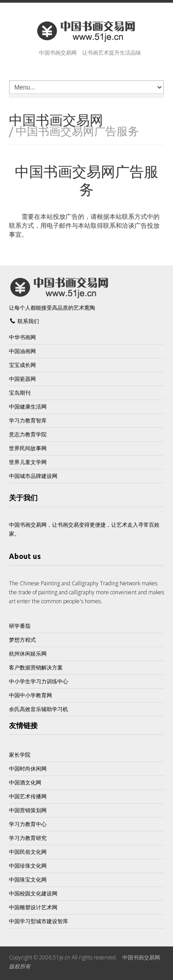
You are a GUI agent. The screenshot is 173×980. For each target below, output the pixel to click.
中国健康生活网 (28, 407)
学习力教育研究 (28, 838)
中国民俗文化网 (28, 852)
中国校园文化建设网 (33, 893)
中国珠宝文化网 (28, 880)
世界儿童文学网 (28, 462)
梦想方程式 (22, 640)
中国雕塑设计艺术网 (33, 907)
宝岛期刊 (20, 393)
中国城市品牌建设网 (33, 476)
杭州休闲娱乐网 (28, 654)
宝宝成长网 (22, 365)
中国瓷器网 (22, 379)
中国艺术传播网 (28, 796)
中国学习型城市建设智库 (39, 921)
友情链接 (23, 725)
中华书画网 (22, 337)
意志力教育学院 (28, 434)
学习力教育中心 (28, 824)
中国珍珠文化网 (28, 866)
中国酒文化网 (25, 782)
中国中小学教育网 (30, 695)
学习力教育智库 (28, 420)
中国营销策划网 (28, 810)
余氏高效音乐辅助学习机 (39, 709)
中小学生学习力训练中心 (39, 681)
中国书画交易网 (141, 957)
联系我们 (28, 321)
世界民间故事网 (28, 448)
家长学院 (20, 755)
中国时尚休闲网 (28, 769)
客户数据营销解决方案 (36, 667)
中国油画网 (22, 351)
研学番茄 (20, 626)
